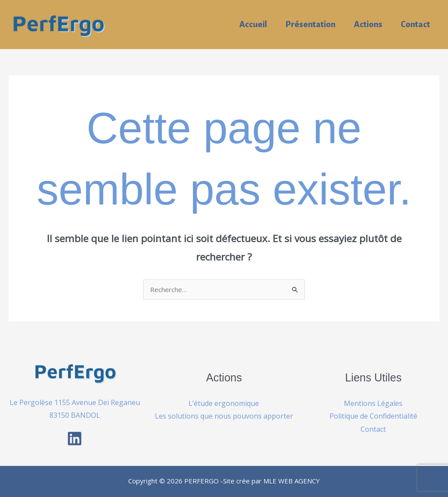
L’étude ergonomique (224, 403)
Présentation (310, 24)
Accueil (253, 24)
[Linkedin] (75, 439)
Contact (415, 24)
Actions (368, 24)
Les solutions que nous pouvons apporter (224, 416)
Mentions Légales (373, 403)
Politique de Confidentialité (373, 416)
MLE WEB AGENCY (292, 481)
